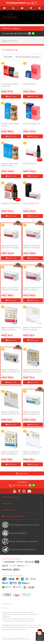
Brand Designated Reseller (11, 559)
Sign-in (17, 28)
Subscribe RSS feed (13, 516)
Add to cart (11, 96)
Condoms (11, 50)
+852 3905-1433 (19, 34)
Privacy (5, 608)
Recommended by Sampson (28, 57)
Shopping (7, 503)
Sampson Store (10, 497)
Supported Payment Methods (12, 576)
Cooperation (9, 510)
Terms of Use (7, 604)
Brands (8, 57)
